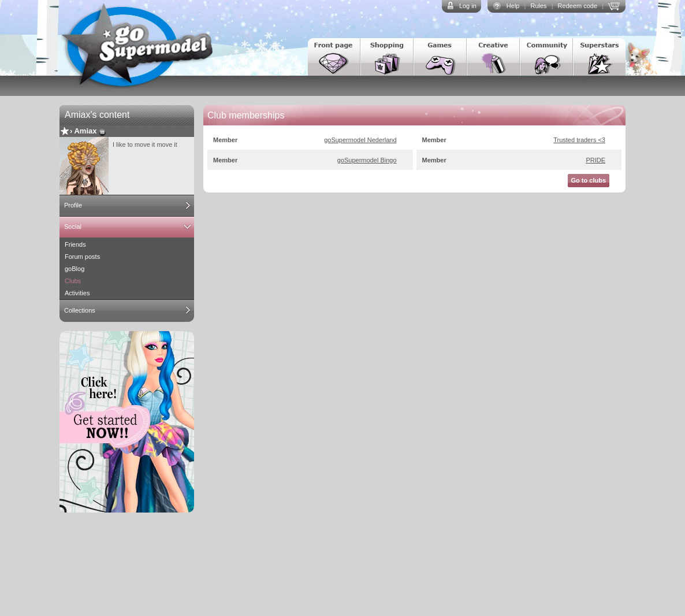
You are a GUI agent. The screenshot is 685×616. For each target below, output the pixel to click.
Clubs (73, 281)
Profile (73, 205)
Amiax (85, 131)
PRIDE (595, 160)
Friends (75, 244)
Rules (538, 6)
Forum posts (82, 257)
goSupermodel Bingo (367, 160)
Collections (80, 310)
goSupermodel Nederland (360, 140)
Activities (77, 293)
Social (73, 227)
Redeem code (578, 6)
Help (513, 6)
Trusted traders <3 (579, 140)
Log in (468, 6)
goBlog (75, 269)
